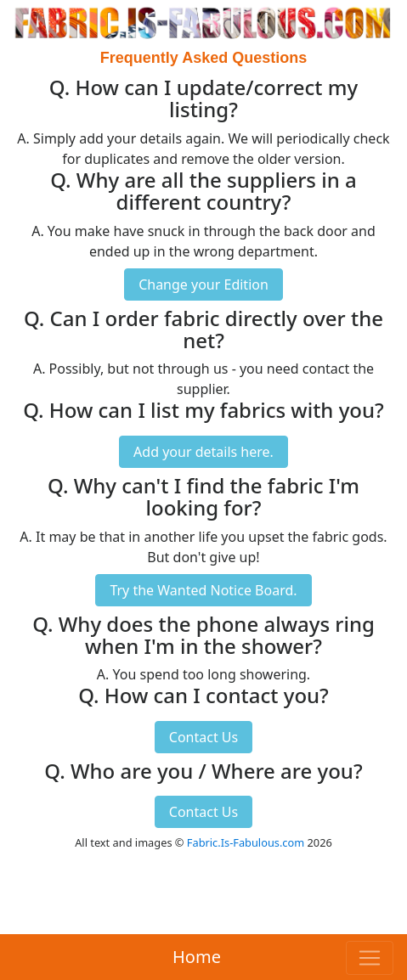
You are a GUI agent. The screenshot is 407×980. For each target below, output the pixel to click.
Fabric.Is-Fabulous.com (246, 842)
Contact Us (203, 737)
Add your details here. (203, 452)
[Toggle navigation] (370, 958)
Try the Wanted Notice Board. (203, 590)
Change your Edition (203, 284)
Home (197, 957)
